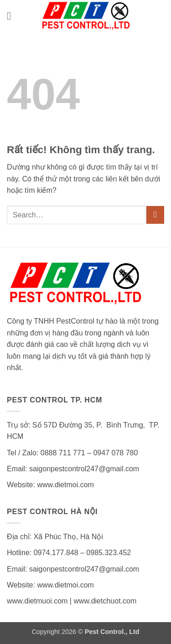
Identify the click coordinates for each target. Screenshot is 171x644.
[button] (12, 16)
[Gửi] (155, 215)
